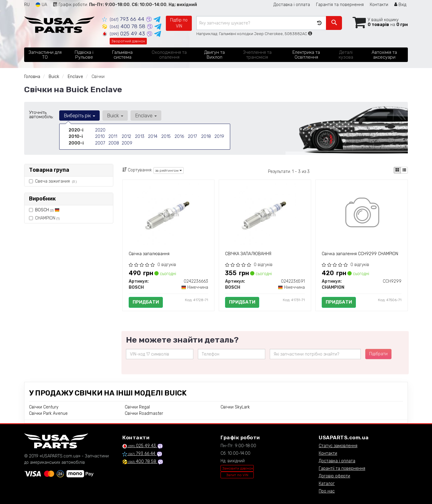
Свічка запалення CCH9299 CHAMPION (360, 254)
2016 (179, 137)
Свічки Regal (137, 407)
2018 (206, 137)
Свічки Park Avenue (48, 413)
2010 (100, 137)
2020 (100, 130)
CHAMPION (44, 218)
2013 (140, 137)
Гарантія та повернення (340, 5)
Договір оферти (334, 476)
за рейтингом (169, 171)
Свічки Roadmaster (144, 413)
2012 (126, 137)
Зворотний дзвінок (128, 41)
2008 (114, 143)
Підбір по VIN (179, 23)
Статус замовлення (338, 446)
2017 (192, 137)
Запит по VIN (237, 475)
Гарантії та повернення (342, 468)
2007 (100, 143)
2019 (219, 137)
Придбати (146, 302)
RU (27, 5)
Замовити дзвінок (238, 468)
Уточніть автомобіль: (41, 115)
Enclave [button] (145, 115)
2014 (153, 137)
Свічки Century (44, 407)
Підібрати (378, 354)
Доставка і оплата (292, 5)
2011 (113, 137)
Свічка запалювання (149, 254)
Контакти (379, 5)
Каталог (327, 484)
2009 (127, 143)
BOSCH (47, 210)
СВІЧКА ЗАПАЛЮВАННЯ (248, 254)
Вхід (400, 5)
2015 (166, 137)
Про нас (327, 491)
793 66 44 (124, 19)
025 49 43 (124, 34)
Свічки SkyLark (235, 407)
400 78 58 (124, 26)
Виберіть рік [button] (79, 115)
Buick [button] (115, 115)
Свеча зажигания (53, 181)
